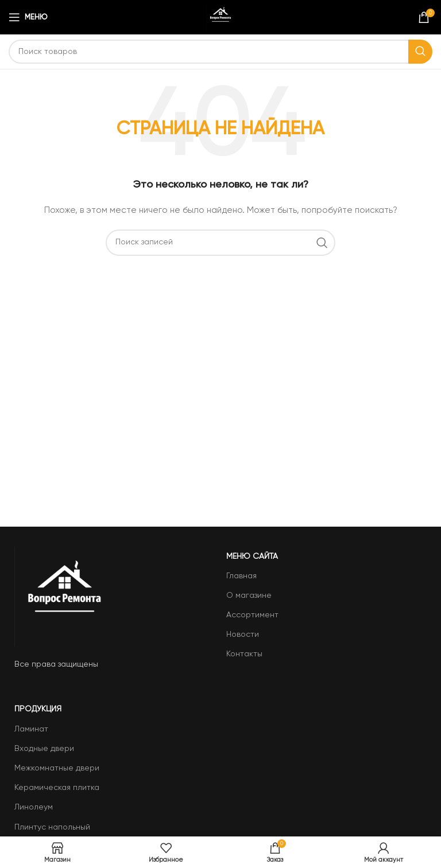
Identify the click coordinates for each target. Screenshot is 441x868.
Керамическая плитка (57, 788)
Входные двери (44, 749)
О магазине (249, 595)
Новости (243, 635)
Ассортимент (252, 615)
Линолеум (34, 807)
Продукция (38, 709)
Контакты (244, 654)
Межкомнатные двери (57, 768)
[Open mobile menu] (28, 17)
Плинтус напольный (52, 827)
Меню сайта (252, 556)
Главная (241, 576)
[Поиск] (220, 52)
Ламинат (31, 729)
